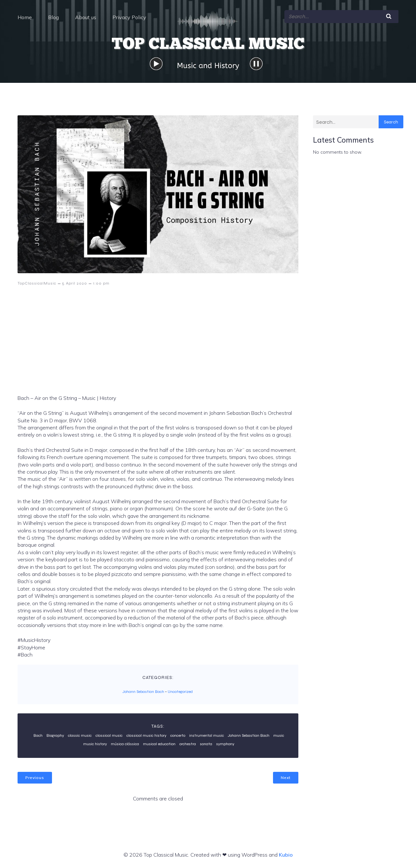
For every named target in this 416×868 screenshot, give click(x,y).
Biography (55, 735)
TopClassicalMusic (37, 283)
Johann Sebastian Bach (143, 691)
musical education (159, 744)
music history (95, 744)
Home (25, 17)
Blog (53, 17)
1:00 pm (101, 283)
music (279, 735)
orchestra (188, 744)
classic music (80, 735)
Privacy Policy (129, 17)
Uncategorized (180, 691)
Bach (38, 735)
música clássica (125, 744)
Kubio (286, 854)
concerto (178, 735)
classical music (109, 735)
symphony (225, 744)
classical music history (146, 735)
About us (86, 17)
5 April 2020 (75, 283)
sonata (206, 744)
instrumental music (207, 735)
